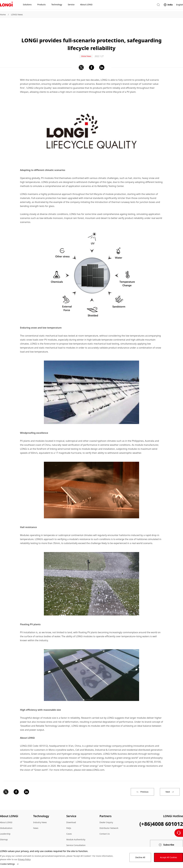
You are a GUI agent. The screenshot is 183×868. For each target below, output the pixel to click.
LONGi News (17, 15)
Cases (69, 824)
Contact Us (105, 824)
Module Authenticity (76, 830)
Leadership (5, 824)
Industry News (40, 813)
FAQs (69, 819)
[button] (158, 6)
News (36, 819)
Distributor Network (109, 819)
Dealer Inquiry (106, 813)
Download (71, 813)
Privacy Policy (24, 859)
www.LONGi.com (95, 760)
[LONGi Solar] (6, 6)
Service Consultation (76, 836)
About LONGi (6, 813)
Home (3, 15)
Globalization (6, 819)
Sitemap (4, 830)
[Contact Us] (179, 833)
